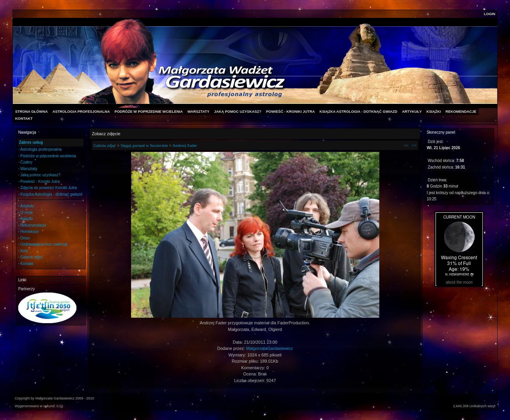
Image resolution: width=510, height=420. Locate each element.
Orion (25, 238)
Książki (26, 219)
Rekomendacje (33, 225)
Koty (24, 251)
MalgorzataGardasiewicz (270, 348)
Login (490, 14)
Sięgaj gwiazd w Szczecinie (144, 145)
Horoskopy (29, 232)
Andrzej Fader (185, 145)
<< (406, 145)
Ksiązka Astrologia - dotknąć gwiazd (51, 194)
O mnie (26, 213)
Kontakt (27, 264)
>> (414, 145)
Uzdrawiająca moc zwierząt (44, 244)
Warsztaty (29, 169)
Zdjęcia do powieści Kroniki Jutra (48, 188)
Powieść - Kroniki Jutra (40, 182)
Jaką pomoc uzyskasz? (40, 175)
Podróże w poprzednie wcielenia (48, 156)
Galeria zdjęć (31, 257)
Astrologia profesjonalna (41, 149)
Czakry (26, 162)
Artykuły (27, 206)
